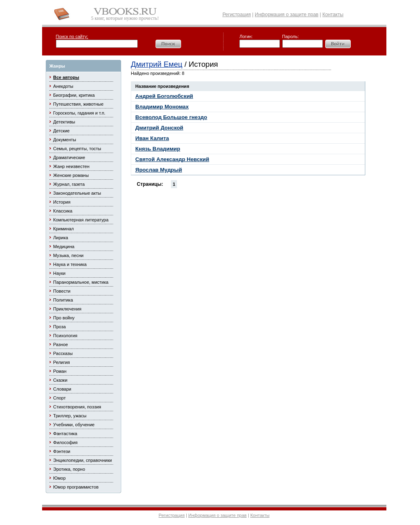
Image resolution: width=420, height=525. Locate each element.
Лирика (61, 238)
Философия (65, 442)
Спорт (59, 398)
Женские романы (71, 175)
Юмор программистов (76, 487)
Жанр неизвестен (71, 166)
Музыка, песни (68, 255)
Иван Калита (152, 138)
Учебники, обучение (74, 425)
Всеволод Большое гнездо (171, 117)
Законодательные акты (77, 193)
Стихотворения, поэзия (77, 407)
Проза (59, 327)
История (62, 202)
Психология (65, 336)
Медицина (64, 247)
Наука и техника (70, 264)
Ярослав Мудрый (159, 170)
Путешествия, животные (78, 104)
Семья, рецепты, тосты (77, 149)
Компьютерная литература (81, 220)
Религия (61, 362)
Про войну (64, 318)
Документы (65, 140)
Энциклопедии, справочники (82, 460)
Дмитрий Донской (159, 128)
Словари (62, 389)
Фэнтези (62, 451)
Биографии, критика (74, 95)
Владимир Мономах (162, 107)
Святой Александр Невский (172, 159)
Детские (61, 131)
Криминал (63, 229)
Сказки (60, 380)
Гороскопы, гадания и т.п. (79, 113)
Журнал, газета (69, 184)
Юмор (59, 478)
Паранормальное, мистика (81, 282)
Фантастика (65, 434)
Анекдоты (63, 86)
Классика (63, 211)
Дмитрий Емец (157, 64)
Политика (63, 300)
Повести (62, 291)
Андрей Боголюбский (164, 96)
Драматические (69, 157)
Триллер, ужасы (70, 416)
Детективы (64, 122)
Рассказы (63, 353)
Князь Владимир (158, 149)
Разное (60, 344)
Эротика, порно (69, 469)
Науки (59, 273)
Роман (60, 371)
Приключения (67, 309)
